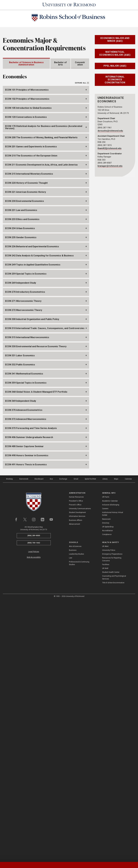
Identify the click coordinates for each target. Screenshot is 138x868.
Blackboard (39, 740)
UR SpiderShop (108, 788)
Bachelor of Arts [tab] (60, 64)
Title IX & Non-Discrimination (113, 844)
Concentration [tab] (80, 64)
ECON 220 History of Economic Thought (26, 444)
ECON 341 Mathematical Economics (24, 635)
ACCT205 (18, 116)
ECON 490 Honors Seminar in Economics (27, 717)
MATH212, (63, 284)
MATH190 (40, 284)
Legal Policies (34, 813)
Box (51, 740)
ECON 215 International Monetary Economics (29, 435)
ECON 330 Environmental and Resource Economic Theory (36, 608)
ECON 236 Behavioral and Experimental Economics (32, 508)
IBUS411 (65, 203)
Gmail (76, 740)
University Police (109, 812)
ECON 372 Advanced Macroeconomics (26, 680)
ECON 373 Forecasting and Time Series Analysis (31, 690)
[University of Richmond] (69, 5)
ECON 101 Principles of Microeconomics (27, 351)
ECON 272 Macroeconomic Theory (24, 571)
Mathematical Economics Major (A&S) (115, 53)
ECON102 (18, 139)
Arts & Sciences (75, 808)
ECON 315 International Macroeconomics (27, 599)
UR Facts (106, 758)
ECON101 (18, 134)
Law (71, 819)
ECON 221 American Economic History (26, 453)
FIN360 (17, 174)
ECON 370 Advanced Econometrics (24, 671)
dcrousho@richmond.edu (110, 131)
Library (105, 740)
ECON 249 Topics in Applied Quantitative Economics (33, 526)
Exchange (63, 740)
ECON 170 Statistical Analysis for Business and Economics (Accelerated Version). (44, 389)
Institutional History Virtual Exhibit (113, 775)
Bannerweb (24, 740)
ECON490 (57, 261)
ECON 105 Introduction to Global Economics (28, 369)
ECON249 (12, 293)
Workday (9, 740)
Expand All (81, 344)
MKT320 (18, 198)
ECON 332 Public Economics (20, 626)
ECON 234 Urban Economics (20, 490)
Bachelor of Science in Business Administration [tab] (26, 64)
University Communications (80, 770)
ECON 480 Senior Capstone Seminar (24, 708)
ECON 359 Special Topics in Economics (26, 644)
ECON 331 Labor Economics (20, 617)
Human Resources (76, 758)
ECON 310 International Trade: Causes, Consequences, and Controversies (45, 590)
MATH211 (18, 145)
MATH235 (78, 284)
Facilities (106, 826)
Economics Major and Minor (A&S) (115, 40)
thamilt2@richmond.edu (110, 148)
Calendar (128, 740)
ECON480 (18, 261)
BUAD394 (18, 163)
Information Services (77, 778)
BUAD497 (18, 169)
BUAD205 (18, 128)
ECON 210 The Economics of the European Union (31, 417)
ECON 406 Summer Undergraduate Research (29, 699)
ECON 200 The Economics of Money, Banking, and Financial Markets (41, 399)
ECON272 (18, 246)
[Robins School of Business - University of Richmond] (69, 18)
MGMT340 (18, 192)
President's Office (76, 762)
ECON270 (18, 235)
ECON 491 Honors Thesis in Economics (26, 726)
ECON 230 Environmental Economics (25, 462)
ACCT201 (18, 110)
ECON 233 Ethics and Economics (22, 481)
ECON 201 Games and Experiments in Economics (31, 408)
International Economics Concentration (115, 80)
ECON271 (18, 240)
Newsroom (106, 780)
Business (73, 812)
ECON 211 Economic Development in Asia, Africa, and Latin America (41, 426)
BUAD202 (18, 122)
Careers (105, 770)
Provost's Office (75, 766)
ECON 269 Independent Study (21, 544)
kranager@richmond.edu (110, 166)
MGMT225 (18, 180)
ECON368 (27, 293)
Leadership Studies (77, 815)
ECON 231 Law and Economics (21, 471)
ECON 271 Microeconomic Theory (23, 562)
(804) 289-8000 (34, 797)
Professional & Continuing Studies (79, 824)
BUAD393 (18, 157)
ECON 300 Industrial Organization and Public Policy (32, 580)
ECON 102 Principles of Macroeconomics (27, 360)
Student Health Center (111, 834)
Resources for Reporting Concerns (112, 821)
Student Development (77, 774)
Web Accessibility (34, 818)
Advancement (75, 785)
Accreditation (107, 792)
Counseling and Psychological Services (114, 839)
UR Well (105, 830)
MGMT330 (18, 186)
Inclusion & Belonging (111, 766)
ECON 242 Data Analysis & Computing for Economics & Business (39, 517)
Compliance (107, 796)
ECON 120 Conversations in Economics (26, 378)
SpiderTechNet (90, 740)
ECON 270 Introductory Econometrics (25, 553)
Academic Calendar (110, 762)
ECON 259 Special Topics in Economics (26, 535)
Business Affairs (76, 781)
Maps (116, 740)
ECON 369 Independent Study (21, 662)
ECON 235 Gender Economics (21, 499)
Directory (106, 784)
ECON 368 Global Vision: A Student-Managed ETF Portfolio (36, 653)
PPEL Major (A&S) (115, 66)
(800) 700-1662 (34, 804)
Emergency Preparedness (112, 815)
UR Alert (105, 808)
